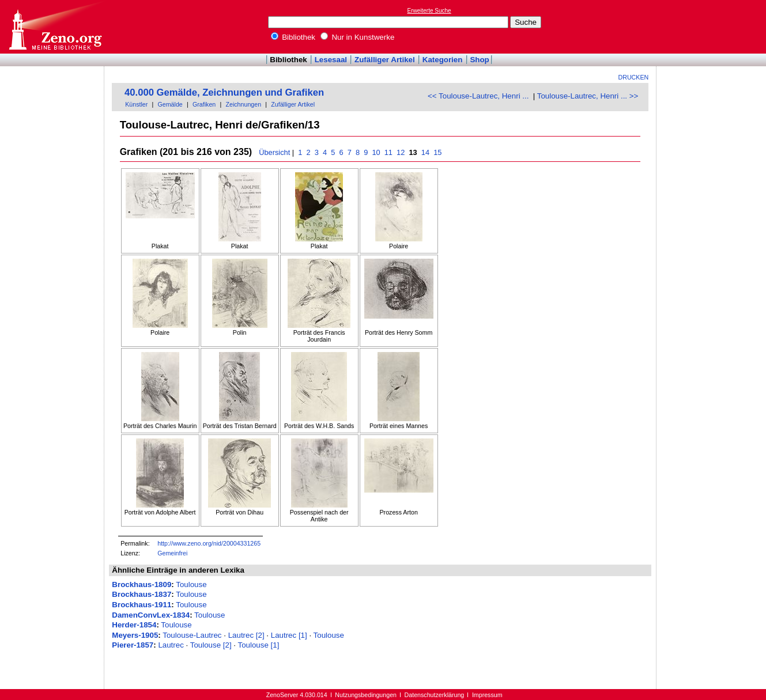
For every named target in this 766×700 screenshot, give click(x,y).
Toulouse (191, 584)
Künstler (136, 104)
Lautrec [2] (246, 635)
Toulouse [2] (211, 645)
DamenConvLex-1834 (151, 615)
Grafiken (204, 104)
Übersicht (274, 152)
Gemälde (170, 104)
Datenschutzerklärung (435, 695)
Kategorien (443, 60)
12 (401, 152)
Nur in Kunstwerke (358, 37)
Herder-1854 (134, 625)
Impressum (487, 695)
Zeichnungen (243, 104)
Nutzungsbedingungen (366, 695)
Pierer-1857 (133, 645)
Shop (479, 60)
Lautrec (171, 645)
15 (438, 152)
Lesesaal (331, 60)
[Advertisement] (713, 27)
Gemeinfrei (172, 553)
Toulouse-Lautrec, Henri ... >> (588, 96)
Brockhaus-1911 (141, 605)
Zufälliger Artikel (385, 60)
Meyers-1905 (135, 635)
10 (376, 152)
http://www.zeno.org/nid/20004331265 (209, 543)
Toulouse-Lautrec (192, 635)
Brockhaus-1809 (141, 584)
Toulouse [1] (258, 645)
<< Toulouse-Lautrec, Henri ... (478, 96)
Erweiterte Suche (429, 11)
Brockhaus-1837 (141, 594)
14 (425, 152)
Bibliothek (293, 37)
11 (388, 152)
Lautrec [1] (289, 635)
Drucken (634, 77)
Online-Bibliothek (55, 27)
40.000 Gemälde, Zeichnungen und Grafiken (224, 92)
